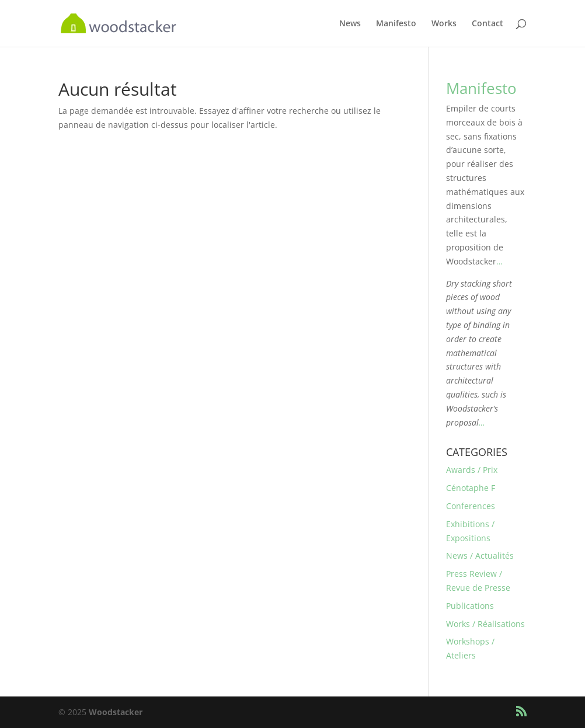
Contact (487, 24)
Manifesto (396, 24)
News (350, 24)
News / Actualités (480, 555)
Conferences (471, 506)
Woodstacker (116, 712)
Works (444, 24)
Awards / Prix (472, 470)
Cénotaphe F (471, 488)
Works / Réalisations (485, 624)
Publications (470, 606)
